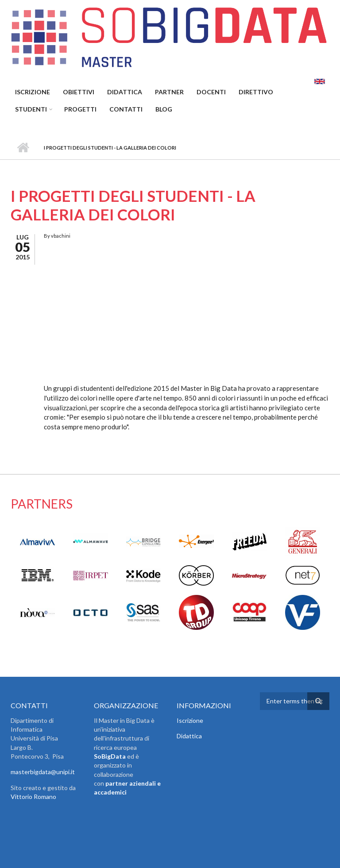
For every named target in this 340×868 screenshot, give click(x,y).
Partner (169, 92)
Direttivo (256, 92)
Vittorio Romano (33, 797)
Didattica (125, 92)
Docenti (211, 92)
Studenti (31, 109)
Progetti (80, 109)
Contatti (126, 109)
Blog (164, 109)
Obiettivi (79, 92)
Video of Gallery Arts (167, 312)
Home (23, 148)
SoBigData (110, 756)
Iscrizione (33, 92)
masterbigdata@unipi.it (43, 772)
